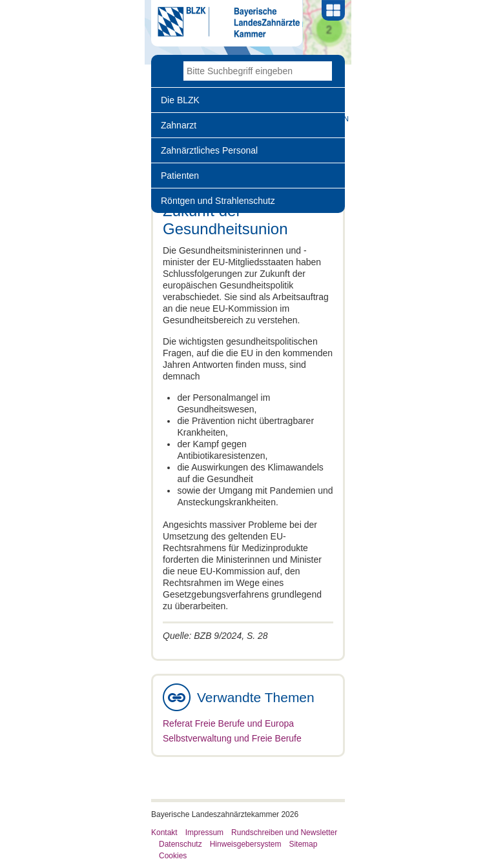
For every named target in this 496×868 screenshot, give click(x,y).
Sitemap (303, 844)
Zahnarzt (179, 125)
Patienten (180, 176)
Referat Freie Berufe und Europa (228, 723)
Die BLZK (180, 100)
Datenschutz (181, 844)
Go (322, 71)
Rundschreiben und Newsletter (284, 833)
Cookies (173, 856)
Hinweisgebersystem (246, 844)
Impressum (204, 833)
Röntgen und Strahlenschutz (218, 201)
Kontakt (164, 833)
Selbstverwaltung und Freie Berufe (232, 738)
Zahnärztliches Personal (209, 150)
